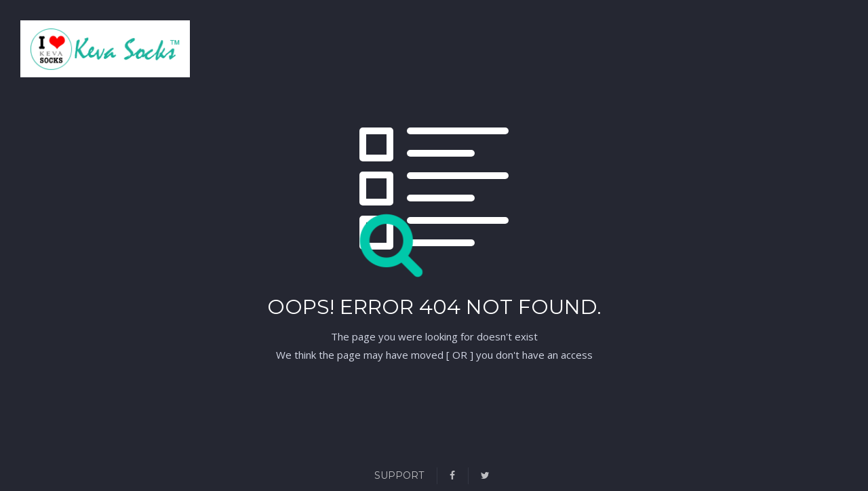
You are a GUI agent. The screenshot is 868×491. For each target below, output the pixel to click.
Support (399, 475)
